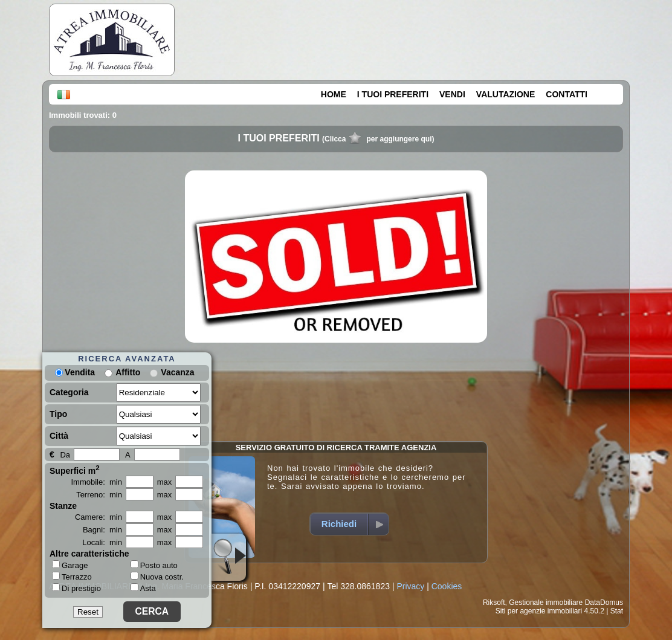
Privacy (410, 586)
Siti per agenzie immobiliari (539, 611)
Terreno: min (99, 495)
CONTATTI (567, 94)
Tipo (58, 414)
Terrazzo (72, 577)
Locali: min (102, 542)
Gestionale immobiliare (546, 603)
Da (65, 455)
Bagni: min (102, 530)
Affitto (128, 372)
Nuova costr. (157, 577)
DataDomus (604, 603)
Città (59, 436)
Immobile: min (96, 482)
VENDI (452, 94)
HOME (334, 94)
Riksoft (494, 603)
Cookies (447, 586)
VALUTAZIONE (506, 94)
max (165, 482)
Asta (143, 588)
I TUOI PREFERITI (393, 94)
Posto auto (154, 565)
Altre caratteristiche (89, 554)
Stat (617, 611)
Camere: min (99, 517)
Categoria (69, 392)
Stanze (63, 506)
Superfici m (75, 470)
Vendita (75, 372)
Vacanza (177, 372)
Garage (70, 565)
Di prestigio (76, 588)
